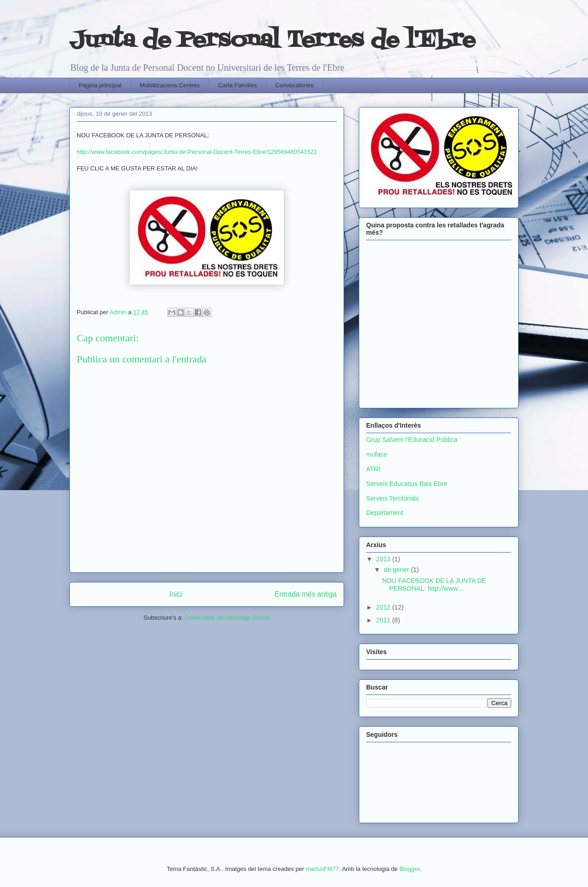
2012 (384, 607)
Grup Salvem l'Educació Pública (412, 440)
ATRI (373, 469)
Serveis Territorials (393, 498)
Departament (385, 513)
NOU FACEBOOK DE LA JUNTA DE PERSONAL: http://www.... (434, 585)
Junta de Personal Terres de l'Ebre (272, 41)
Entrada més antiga (306, 594)
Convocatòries (294, 85)
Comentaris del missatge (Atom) (227, 618)
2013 (384, 559)
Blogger (409, 869)
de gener (397, 570)
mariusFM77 (322, 869)
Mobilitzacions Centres (170, 85)
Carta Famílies (238, 85)
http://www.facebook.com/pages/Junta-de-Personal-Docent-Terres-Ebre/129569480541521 (197, 152)
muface (377, 454)
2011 (384, 620)
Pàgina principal (100, 85)
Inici (176, 594)
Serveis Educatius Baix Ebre (407, 484)
